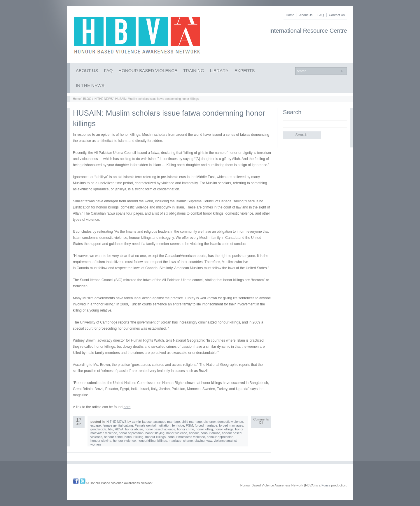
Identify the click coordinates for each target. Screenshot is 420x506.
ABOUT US (87, 71)
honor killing (204, 429)
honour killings (155, 437)
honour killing (134, 437)
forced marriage (206, 425)
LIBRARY (219, 71)
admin (136, 422)
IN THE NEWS (90, 85)
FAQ (321, 15)
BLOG (87, 99)
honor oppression (131, 433)
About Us (306, 15)
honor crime (185, 429)
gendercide (98, 429)
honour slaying (101, 441)
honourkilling (146, 441)
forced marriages (231, 425)
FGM (189, 425)
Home (290, 15)
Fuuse (326, 485)
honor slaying (155, 433)
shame (188, 441)
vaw (209, 441)
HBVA (119, 429)
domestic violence (230, 422)
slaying (199, 441)
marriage (175, 441)
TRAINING (194, 71)
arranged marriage (167, 422)
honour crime (113, 437)
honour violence (125, 441)
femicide (178, 425)
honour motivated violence (186, 437)
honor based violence (160, 429)
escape (96, 425)
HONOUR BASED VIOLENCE (148, 71)
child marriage (192, 422)
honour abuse (210, 433)
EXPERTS (245, 71)
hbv (111, 429)
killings (162, 441)
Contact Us (337, 15)
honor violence (177, 433)
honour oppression (220, 437)
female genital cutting (118, 425)
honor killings (224, 429)
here (127, 407)
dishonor (210, 422)
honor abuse (134, 429)
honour (194, 433)
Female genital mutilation (153, 425)
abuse (147, 422)
